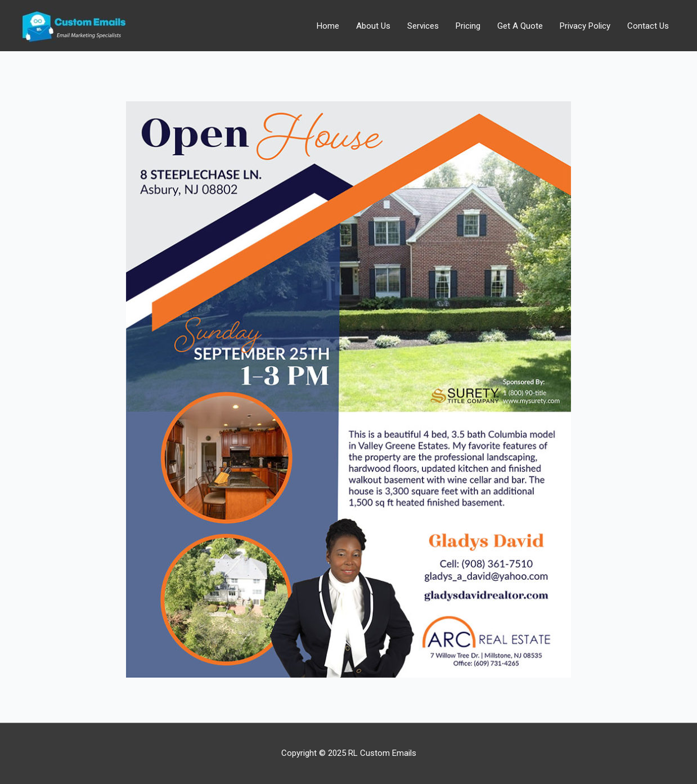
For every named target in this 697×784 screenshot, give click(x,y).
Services (423, 26)
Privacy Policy (585, 26)
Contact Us (648, 26)
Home (328, 26)
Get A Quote (520, 26)
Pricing (468, 26)
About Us (373, 26)
